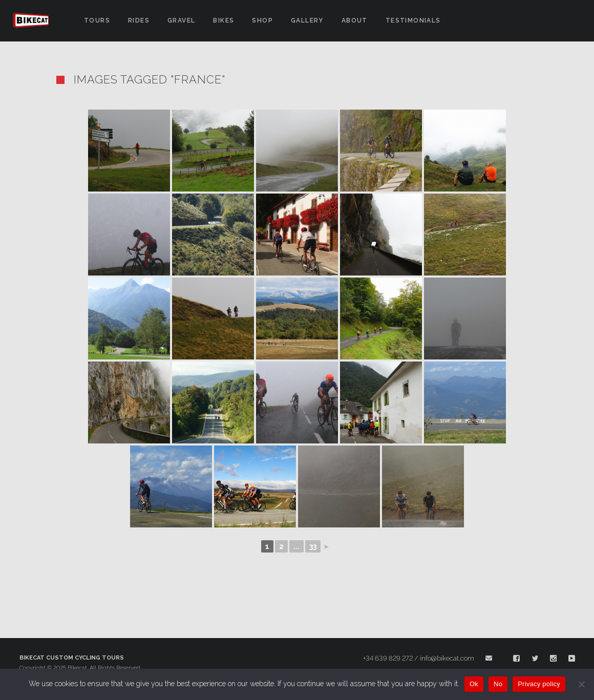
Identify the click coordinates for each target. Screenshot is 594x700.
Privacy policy (539, 684)
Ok (474, 684)
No (498, 684)
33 (313, 546)
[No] (581, 684)
